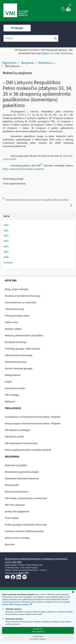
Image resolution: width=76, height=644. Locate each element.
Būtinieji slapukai (12, 609)
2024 (6, 246)
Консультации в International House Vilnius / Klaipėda (33, 424)
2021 (6, 231)
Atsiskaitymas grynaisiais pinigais (22, 472)
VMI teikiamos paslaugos (18, 430)
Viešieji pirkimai (13, 375)
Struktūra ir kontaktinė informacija (23, 296)
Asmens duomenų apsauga (19, 369)
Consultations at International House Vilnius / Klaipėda (33, 417)
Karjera (8, 382)
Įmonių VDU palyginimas (17, 512)
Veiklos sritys (11, 322)
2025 (6, 252)
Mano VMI (24, 573)
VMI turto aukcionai (15, 505)
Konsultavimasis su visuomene (20, 303)
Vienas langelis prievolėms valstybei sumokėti (28, 450)
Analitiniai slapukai (12, 619)
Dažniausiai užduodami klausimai (22, 479)
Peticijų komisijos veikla (17, 316)
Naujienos (28, 63)
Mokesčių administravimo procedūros (24, 336)
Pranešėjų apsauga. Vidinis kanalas (22, 349)
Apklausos (10, 402)
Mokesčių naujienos (51, 63)
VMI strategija (12, 395)
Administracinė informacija (19, 355)
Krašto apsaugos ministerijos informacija (26, 525)
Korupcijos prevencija (16, 342)
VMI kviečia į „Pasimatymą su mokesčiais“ (26, 498)
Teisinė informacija (14, 309)
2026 (6, 257)
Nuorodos (10, 545)
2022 (6, 236)
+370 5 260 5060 (13, 562)
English (46, 53)
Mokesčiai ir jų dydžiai (16, 465)
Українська (66, 53)
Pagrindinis (9, 63)
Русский (55, 53)
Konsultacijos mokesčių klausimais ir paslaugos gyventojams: (36, 559)
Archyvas (8, 263)
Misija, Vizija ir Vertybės (17, 289)
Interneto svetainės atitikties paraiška (24, 531)
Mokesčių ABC (12, 485)
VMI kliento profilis (14, 437)
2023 (6, 241)
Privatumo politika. (21, 605)
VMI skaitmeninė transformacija (21, 443)
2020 (6, 225)
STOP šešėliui (12, 518)
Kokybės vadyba (13, 329)
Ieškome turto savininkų (17, 538)
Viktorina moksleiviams (17, 492)
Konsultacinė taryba (15, 388)
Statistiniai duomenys (16, 362)
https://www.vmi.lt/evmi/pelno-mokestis (23, 169)
